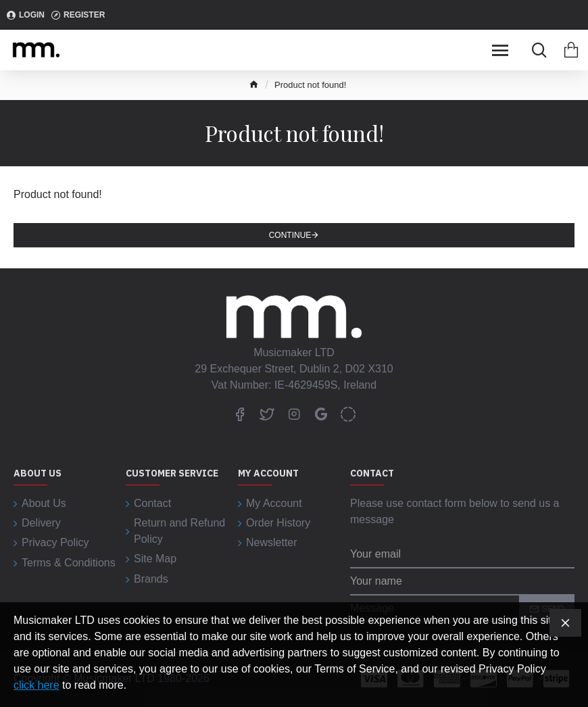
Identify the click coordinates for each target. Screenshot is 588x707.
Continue (290, 235)
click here (36, 685)
